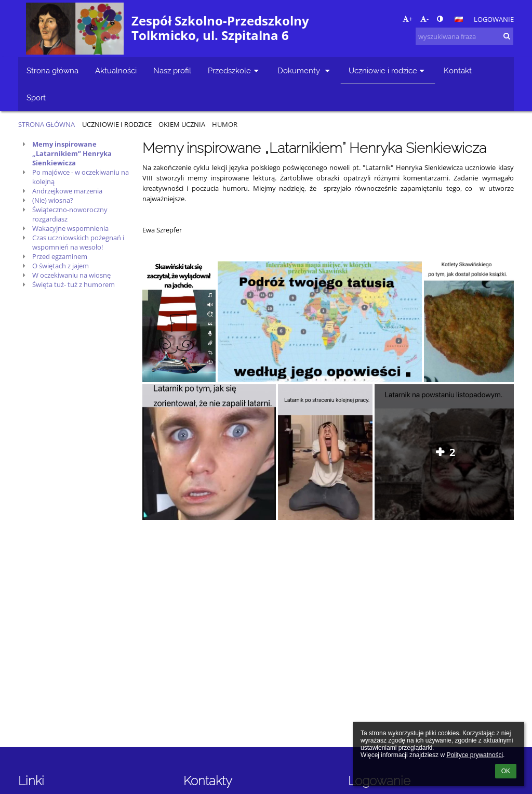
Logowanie (494, 19)
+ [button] (408, 19)
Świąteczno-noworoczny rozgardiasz (70, 214)
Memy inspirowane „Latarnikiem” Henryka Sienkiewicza (72, 153)
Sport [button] (36, 97)
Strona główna (46, 124)
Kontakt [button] (458, 70)
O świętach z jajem (61, 266)
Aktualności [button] (116, 70)
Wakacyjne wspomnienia (70, 228)
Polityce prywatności (475, 755)
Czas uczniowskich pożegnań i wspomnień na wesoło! (78, 242)
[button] (459, 19)
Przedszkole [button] (234, 70)
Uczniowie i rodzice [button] (388, 70)
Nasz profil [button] (172, 70)
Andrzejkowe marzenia (67, 191)
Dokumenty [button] (305, 70)
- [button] (424, 19)
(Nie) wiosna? (53, 200)
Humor (225, 124)
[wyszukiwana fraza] (464, 36)
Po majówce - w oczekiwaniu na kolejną (81, 177)
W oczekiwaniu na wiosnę (71, 275)
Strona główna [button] (52, 70)
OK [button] (506, 771)
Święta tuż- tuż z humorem (74, 284)
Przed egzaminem (60, 256)
